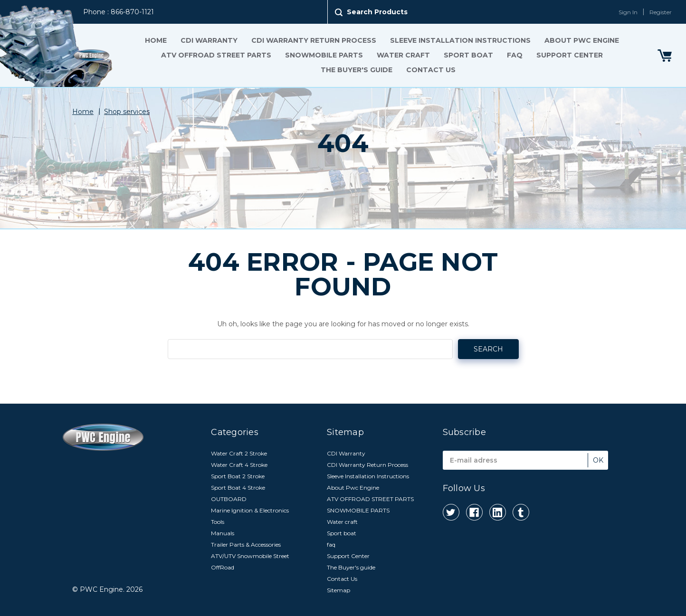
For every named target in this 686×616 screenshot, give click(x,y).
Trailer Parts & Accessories (246, 545)
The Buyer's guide (357, 70)
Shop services (127, 112)
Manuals (223, 533)
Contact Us (431, 70)
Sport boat (468, 55)
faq (515, 55)
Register (661, 12)
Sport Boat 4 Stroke (238, 488)
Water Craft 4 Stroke (239, 465)
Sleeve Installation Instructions (460, 40)
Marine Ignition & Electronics (250, 510)
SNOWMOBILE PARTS (324, 55)
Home (156, 40)
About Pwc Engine (582, 40)
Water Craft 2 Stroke (239, 453)
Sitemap (338, 590)
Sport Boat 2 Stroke (238, 476)
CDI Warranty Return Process (314, 40)
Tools (218, 522)
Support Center (570, 55)
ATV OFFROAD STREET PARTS (216, 55)
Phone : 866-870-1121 (119, 12)
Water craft (403, 55)
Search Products (377, 12)
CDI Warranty (209, 40)
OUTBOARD (229, 499)
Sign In (628, 12)
